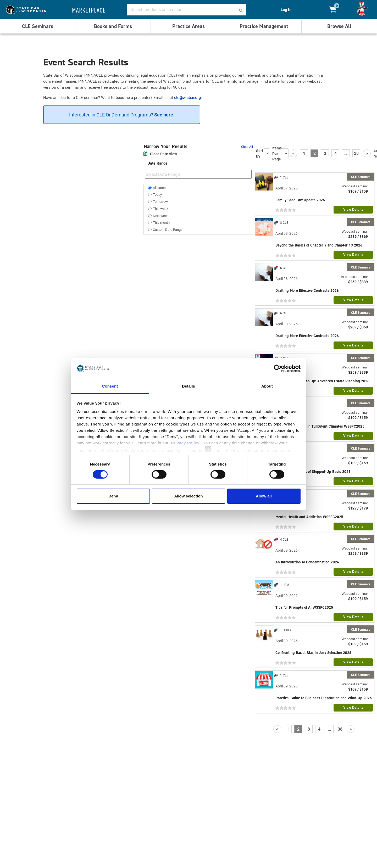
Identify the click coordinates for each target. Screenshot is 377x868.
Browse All (339, 26)
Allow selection (188, 496)
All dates (159, 188)
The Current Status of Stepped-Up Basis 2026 (313, 472)
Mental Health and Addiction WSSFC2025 (309, 517)
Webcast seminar (355, 186)
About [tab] (267, 386)
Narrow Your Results (166, 146)
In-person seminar (354, 277)
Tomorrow (160, 201)
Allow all (264, 496)
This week (161, 209)
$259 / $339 (358, 282)
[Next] (367, 153)
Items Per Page (277, 153)
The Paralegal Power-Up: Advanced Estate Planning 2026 (322, 381)
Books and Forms (113, 26)
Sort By (260, 153)
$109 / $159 (358, 191)
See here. (164, 115)
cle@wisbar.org (187, 97)
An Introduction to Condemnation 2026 (307, 562)
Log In (286, 10)
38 (356, 153)
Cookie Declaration (128, 450)
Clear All (247, 147)
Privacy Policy (185, 443)
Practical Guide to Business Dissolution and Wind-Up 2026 (324, 698)
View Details (353, 209)
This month (161, 222)
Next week (161, 216)
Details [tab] (188, 386)
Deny (113, 496)
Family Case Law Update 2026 (300, 200)
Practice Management (264, 26)
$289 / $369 (358, 237)
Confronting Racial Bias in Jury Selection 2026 (313, 653)
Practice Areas (188, 26)
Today (157, 194)
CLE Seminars (38, 26)
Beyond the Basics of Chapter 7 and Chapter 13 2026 (319, 245)
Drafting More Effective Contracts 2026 (307, 290)
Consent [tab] (110, 386)
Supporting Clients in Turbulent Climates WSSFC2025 (320, 426)
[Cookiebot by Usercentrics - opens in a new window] (278, 368)
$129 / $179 (358, 508)
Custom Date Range (168, 229)
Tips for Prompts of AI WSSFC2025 (304, 607)
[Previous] (293, 153)
